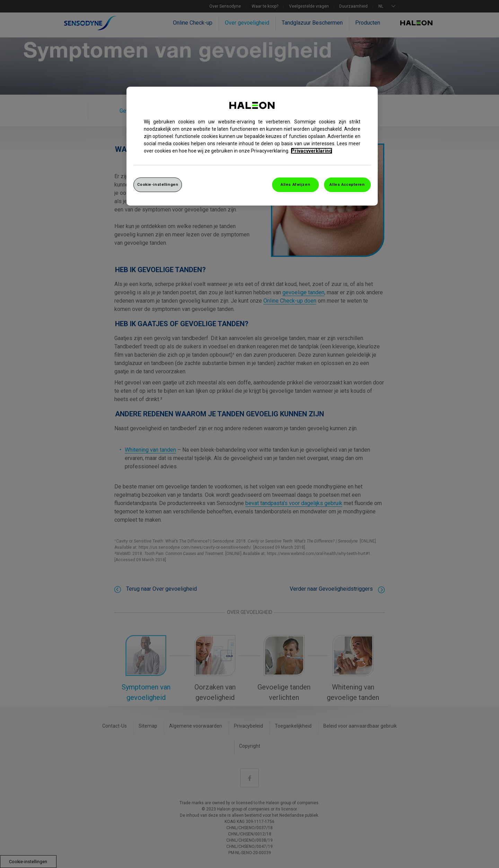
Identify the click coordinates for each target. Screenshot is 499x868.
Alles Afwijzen (295, 184)
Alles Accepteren (347, 184)
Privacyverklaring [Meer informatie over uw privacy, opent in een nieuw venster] (312, 151)
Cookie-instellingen (158, 184)
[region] (252, 146)
